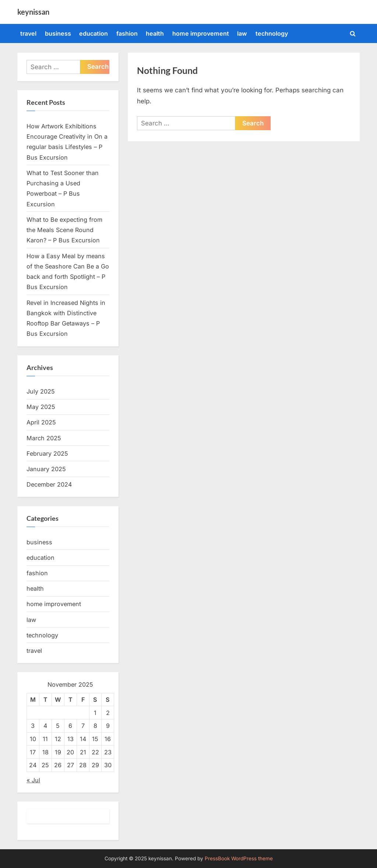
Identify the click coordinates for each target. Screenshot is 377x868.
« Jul (33, 780)
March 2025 (44, 438)
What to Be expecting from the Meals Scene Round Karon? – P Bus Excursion (64, 230)
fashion (127, 33)
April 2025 (41, 422)
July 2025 (41, 391)
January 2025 (46, 469)
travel (28, 33)
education (94, 33)
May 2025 (41, 407)
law (242, 33)
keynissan (33, 12)
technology (272, 33)
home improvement (201, 33)
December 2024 (49, 484)
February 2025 (47, 453)
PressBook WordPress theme (239, 858)
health (155, 33)
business (58, 33)
